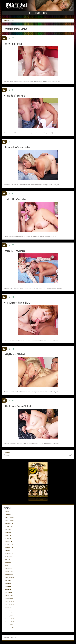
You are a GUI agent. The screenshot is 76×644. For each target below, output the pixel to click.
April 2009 (8, 607)
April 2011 (8, 589)
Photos (45, 13)
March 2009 (9, 610)
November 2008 (10, 622)
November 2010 (10, 604)
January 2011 (9, 598)
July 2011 (8, 580)
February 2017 (9, 511)
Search (8, 453)
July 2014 (8, 529)
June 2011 (8, 583)
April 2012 (8, 565)
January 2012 (9, 574)
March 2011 (9, 592)
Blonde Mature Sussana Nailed (17, 147)
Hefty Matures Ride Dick (14, 354)
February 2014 (9, 544)
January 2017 (9, 514)
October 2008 (9, 625)
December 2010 (10, 601)
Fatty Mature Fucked (13, 44)
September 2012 (10, 553)
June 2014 (8, 532)
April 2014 (8, 538)
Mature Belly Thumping (14, 96)
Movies (38, 13)
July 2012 (8, 559)
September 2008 (10, 628)
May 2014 (8, 535)
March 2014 (9, 541)
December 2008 (10, 619)
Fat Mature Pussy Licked (14, 251)
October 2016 (9, 523)
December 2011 (10, 577)
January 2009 (9, 616)
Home (30, 13)
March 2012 (9, 568)
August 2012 (9, 556)
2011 (9, 21)
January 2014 (9, 547)
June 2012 (8, 562)
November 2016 (10, 520)
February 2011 (9, 595)
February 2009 (9, 613)
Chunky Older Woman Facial (16, 199)
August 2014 (9, 526)
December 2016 (10, 517)
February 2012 (9, 571)
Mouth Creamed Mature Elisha (17, 303)
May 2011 (8, 586)
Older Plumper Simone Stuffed (17, 406)
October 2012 (9, 550)
